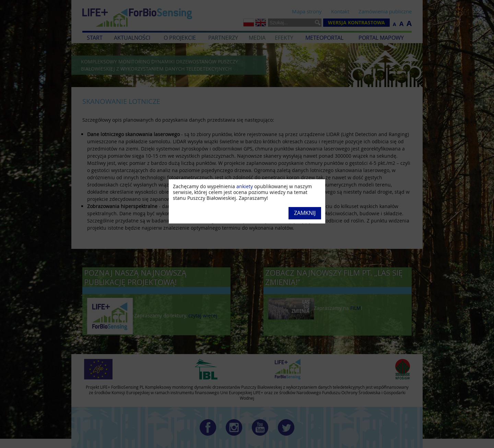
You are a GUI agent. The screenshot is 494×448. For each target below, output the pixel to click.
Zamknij (305, 213)
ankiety (245, 186)
